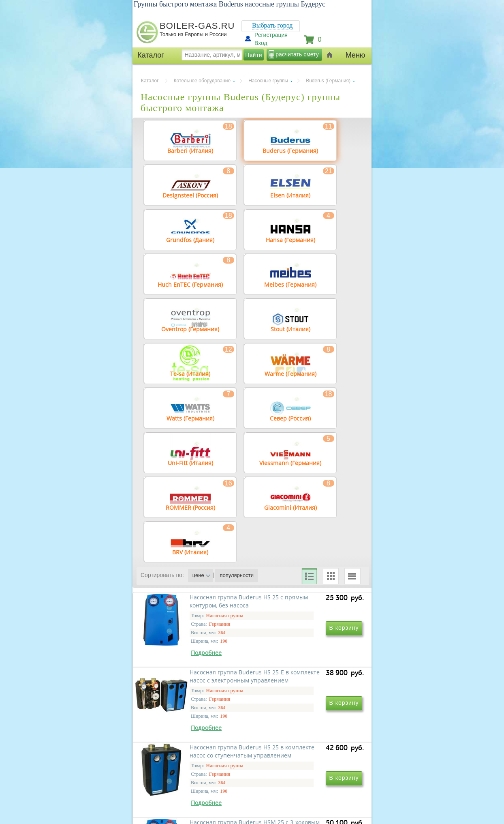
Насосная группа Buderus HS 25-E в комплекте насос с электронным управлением (305, 684)
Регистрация (271, 35)
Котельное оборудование (202, 81)
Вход (261, 43)
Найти (254, 55)
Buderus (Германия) (328, 81)
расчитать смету (297, 54)
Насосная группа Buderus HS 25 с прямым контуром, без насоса (195, 684)
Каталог (150, 81)
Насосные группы (268, 81)
